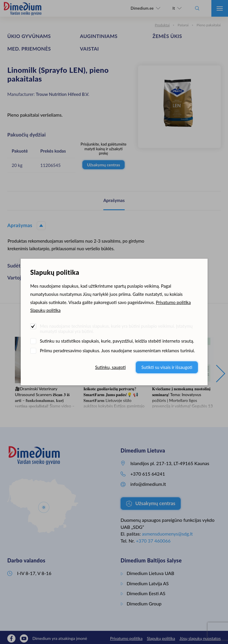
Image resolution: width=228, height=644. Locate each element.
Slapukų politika (46, 310)
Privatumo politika (173, 302)
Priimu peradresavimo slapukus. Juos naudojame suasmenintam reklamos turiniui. (118, 351)
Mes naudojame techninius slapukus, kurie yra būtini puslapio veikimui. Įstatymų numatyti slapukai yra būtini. (116, 329)
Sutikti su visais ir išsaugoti (167, 367)
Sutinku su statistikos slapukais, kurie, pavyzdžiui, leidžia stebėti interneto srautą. (117, 341)
